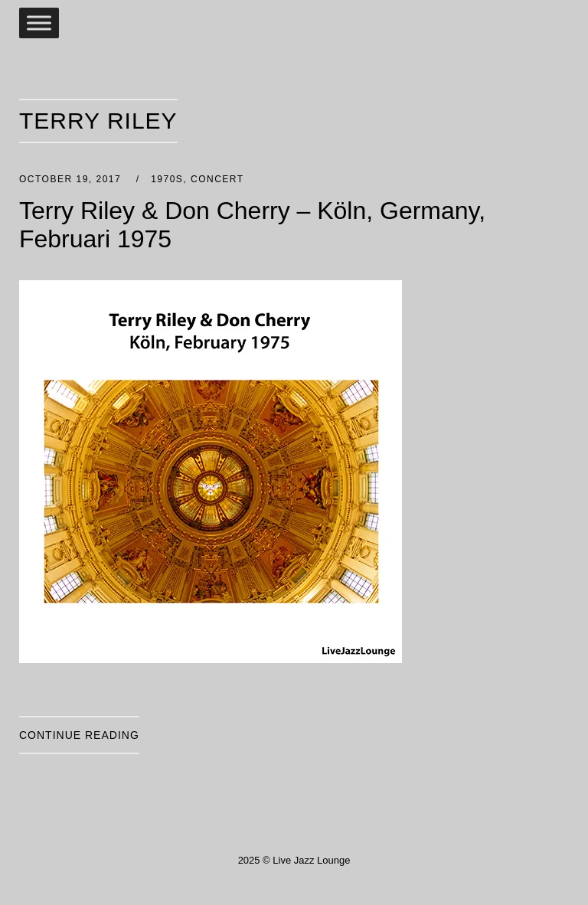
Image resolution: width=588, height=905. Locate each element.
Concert (217, 179)
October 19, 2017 (72, 179)
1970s (167, 179)
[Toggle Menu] (39, 23)
